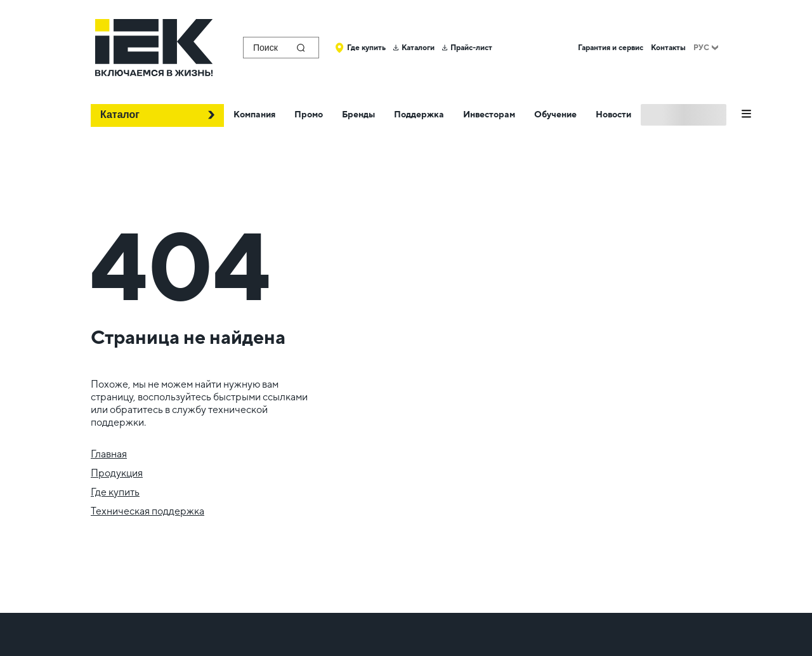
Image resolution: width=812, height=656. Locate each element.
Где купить (115, 492)
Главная (109, 454)
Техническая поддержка (147, 511)
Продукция (117, 473)
